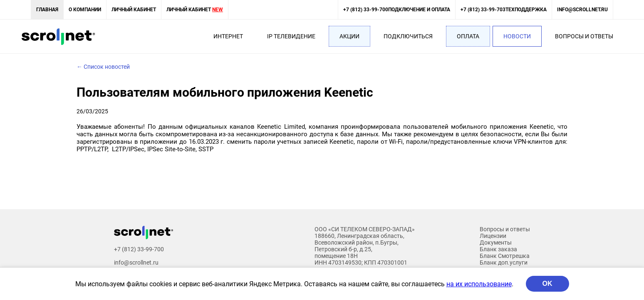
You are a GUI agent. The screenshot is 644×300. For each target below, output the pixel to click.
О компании (85, 10)
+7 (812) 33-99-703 (504, 10)
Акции (349, 36)
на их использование (479, 284)
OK (547, 284)
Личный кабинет (134, 10)
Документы (496, 242)
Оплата (468, 36)
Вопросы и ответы (584, 36)
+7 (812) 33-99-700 (397, 10)
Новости (517, 36)
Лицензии (493, 236)
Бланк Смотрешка (505, 256)
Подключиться (408, 36)
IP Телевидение (291, 36)
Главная (47, 10)
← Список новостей (103, 67)
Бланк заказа (498, 249)
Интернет (228, 36)
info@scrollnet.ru (582, 10)
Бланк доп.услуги (504, 262)
